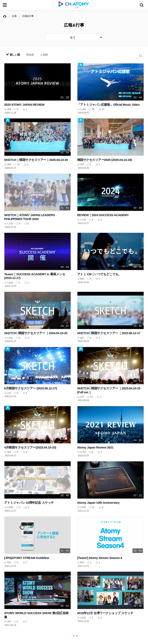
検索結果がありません (140, 56)
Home (5, 16)
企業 (14, 16)
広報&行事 (28, 16)
